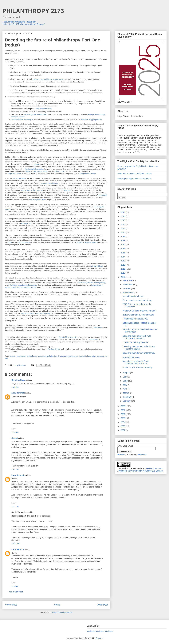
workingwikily (24, 242)
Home (57, 605)
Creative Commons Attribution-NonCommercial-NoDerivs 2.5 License (140, 470)
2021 (123, 228)
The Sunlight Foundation (34, 169)
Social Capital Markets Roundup (137, 368)
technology (101, 356)
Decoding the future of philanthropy (139, 353)
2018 (123, 241)
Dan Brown (97, 328)
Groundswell (93, 339)
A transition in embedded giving (137, 300)
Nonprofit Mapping (131, 357)
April (125, 389)
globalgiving (45, 313)
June (126, 381)
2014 (123, 257)
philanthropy (32, 356)
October (127, 289)
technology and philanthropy (36, 114)
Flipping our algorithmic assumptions (134, 179)
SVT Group (66, 190)
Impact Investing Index (133, 296)
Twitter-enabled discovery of (22, 120)
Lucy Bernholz (18, 393)
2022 (123, 224)
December (128, 280)
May (125, 385)
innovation (42, 356)
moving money (99, 283)
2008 (123, 406)
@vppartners (62, 356)
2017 (123, 245)
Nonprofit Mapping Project (91, 120)
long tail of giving (28, 313)
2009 (123, 277)
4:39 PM (15, 507)
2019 (123, 237)
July (125, 377)
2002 (123, 430)
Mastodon (91, 631)
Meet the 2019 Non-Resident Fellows (134, 174)
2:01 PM (15, 432)
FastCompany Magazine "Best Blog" (19, 22)
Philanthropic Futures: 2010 (135, 319)
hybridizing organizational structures (23, 285)
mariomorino (73, 356)
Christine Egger (19, 380)
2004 (123, 422)
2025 (123, 212)
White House (60, 171)
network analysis (91, 242)
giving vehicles (97, 266)
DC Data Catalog (41, 171)
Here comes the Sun (43, 109)
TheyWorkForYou (14, 174)
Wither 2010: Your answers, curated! (139, 311)
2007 (123, 410)
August (127, 373)
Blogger (99, 638)
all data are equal (19, 178)
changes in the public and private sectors (48, 79)
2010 (123, 273)
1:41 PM (15, 387)
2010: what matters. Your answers (138, 315)
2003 (123, 426)
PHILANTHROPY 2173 (33, 11)
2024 (123, 216)
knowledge (92, 356)
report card (102, 195)
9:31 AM (15, 586)
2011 (123, 269)
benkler (13, 356)
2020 (123, 232)
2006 (123, 414)
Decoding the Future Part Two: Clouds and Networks (137, 337)
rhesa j (15, 438)
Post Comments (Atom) (62, 612)
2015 (123, 253)
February (127, 397)
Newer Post (11, 605)
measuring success (86, 283)
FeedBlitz (142, 455)
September (128, 293)
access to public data (37, 200)
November (128, 285)
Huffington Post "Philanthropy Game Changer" (24, 24)
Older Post (102, 605)
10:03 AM (15, 544)
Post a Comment (16, 592)
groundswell (21, 356)
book (10, 242)
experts (79, 242)
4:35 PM (15, 470)
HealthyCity (26, 223)
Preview (121, 455)
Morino (36, 164)
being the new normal (88, 174)
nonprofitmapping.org (49, 183)
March (126, 393)
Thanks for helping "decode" (136, 342)
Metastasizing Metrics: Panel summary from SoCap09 (136, 362)
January (127, 401)
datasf (28, 171)
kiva (38, 313)
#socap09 (83, 356)
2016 (123, 249)
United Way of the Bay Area (32, 190)
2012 (123, 265)
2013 (123, 261)
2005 (123, 418)
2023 (123, 220)
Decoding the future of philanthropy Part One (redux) (139, 348)
